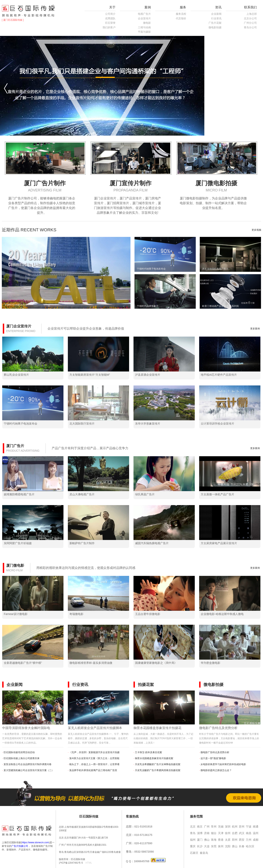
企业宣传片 (144, 18)
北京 (193, 827)
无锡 (221, 827)
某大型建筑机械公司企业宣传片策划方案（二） (29, 770)
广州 (207, 827)
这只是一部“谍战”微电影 (213, 758)
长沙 (200, 846)
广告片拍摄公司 (20, 846)
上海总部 (252, 14)
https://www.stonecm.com (35, 842)
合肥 (235, 833)
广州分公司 (250, 23)
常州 (214, 827)
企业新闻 (216, 14)
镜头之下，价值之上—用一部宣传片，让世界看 (94, 764)
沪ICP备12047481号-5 (71, 863)
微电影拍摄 (215, 27)
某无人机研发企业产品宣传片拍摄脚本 (95, 728)
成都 (256, 840)
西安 (242, 840)
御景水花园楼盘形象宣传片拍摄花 (157, 728)
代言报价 (181, 18)
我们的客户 (109, 27)
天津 (221, 833)
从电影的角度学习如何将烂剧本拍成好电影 (223, 764)
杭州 (235, 827)
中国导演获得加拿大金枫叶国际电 (26, 728)
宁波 (249, 827)
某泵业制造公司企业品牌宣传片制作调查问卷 (28, 764)
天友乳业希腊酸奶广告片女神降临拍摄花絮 (158, 764)
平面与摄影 (144, 32)
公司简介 (110, 14)
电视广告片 (144, 14)
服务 (183, 7)
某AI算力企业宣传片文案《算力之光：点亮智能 (94, 758)
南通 (256, 827)
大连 (207, 846)
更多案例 (255, 329)
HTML (89, 863)
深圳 (228, 827)
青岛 (193, 833)
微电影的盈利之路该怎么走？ (216, 770)
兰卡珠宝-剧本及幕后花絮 (148, 752)
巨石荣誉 (110, 23)
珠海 (214, 840)
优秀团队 (110, 18)
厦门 (200, 840)
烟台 (214, 833)
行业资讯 (216, 18)
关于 (112, 7)
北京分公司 (250, 18)
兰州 (249, 840)
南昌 (249, 833)
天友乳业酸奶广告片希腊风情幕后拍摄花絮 (158, 770)
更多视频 (256, 230)
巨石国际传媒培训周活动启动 (19, 752)
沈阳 (228, 846)
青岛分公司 (250, 27)
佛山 (207, 840)
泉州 (221, 846)
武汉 (242, 833)
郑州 (235, 840)
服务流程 (181, 14)
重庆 (193, 846)
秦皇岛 (204, 853)
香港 (221, 840)
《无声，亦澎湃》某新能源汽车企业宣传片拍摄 (94, 752)
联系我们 (250, 7)
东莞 (214, 846)
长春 (242, 846)
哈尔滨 (250, 846)
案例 (148, 7)
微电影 (147, 23)
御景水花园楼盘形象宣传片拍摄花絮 (154, 758)
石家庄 (194, 853)
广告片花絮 (215, 23)
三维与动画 (144, 27)
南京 (200, 827)
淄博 (200, 833)
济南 (207, 833)
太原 (228, 840)
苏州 (242, 827)
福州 (193, 840)
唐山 (235, 846)
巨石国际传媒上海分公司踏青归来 (22, 758)
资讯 (218, 7)
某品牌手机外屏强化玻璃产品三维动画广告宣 (93, 770)
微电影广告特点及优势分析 (218, 728)
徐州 (228, 833)
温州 (256, 833)
